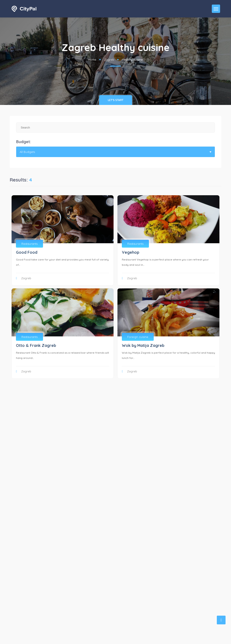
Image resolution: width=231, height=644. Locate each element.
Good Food (27, 252)
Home (92, 60)
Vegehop (131, 252)
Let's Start (116, 100)
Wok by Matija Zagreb (143, 345)
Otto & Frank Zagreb (36, 345)
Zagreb (109, 60)
